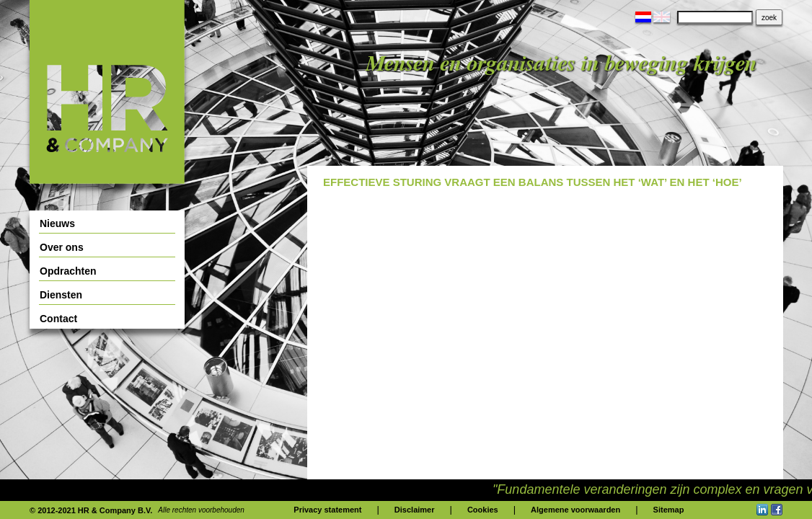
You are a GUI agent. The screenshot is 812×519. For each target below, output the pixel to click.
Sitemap (669, 510)
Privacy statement (327, 510)
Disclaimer (415, 510)
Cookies (483, 510)
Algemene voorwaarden (575, 510)
